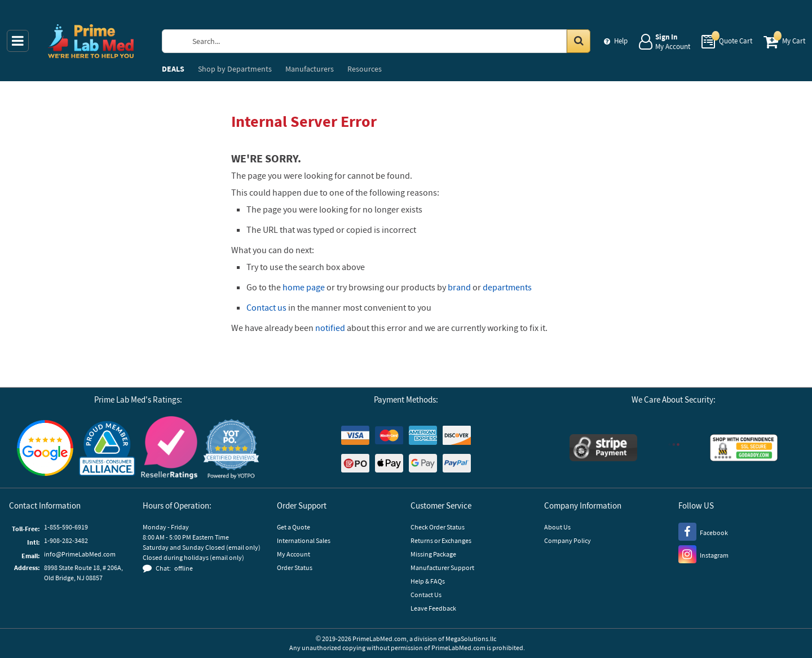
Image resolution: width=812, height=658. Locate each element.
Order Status (295, 568)
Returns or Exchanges (441, 540)
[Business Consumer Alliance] (107, 449)
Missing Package (433, 554)
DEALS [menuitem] (173, 69)
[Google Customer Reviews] (45, 449)
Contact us (266, 307)
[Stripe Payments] (603, 449)
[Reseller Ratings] (169, 449)
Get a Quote (294, 527)
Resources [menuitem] (365, 69)
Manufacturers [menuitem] (310, 69)
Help (621, 41)
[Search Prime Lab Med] (387, 41)
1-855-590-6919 (66, 527)
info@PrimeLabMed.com (80, 554)
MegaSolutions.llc (471, 639)
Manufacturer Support (442, 568)
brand (459, 287)
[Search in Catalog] (579, 41)
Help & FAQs (428, 581)
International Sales (304, 540)
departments (507, 287)
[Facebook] (703, 531)
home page (304, 287)
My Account (294, 554)
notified (330, 328)
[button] (231, 449)
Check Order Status (438, 527)
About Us (557, 527)
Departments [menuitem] (235, 69)
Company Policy (568, 540)
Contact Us (426, 595)
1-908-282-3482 (66, 540)
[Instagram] (703, 554)
